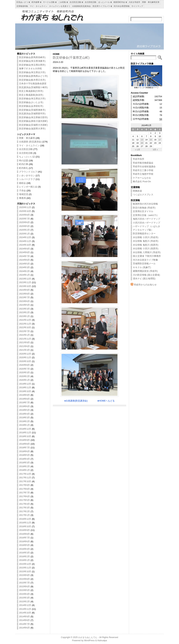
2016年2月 (24, 556)
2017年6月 (24, 496)
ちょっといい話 (27, 157)
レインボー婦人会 (28, 187)
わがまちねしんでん (88, 637)
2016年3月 (24, 553)
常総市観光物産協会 (143, 163)
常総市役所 (139, 159)
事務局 (22, 198)
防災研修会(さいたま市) (31, 102)
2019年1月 (24, 425)
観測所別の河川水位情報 (145, 204)
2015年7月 (24, 583)
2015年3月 (24, 598)
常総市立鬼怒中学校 (143, 174)
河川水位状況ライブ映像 (145, 260)
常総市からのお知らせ (145, 285)
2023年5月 (24, 305)
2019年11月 (25, 387)
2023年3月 (24, 309)
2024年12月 (25, 237)
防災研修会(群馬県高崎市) (32, 57)
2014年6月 (24, 628)
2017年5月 (24, 500)
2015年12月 (25, 564)
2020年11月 (25, 357)
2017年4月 (24, 504)
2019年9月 (24, 395)
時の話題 (24, 161)
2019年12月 (25, 384)
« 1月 (137, 150)
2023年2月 (24, 312)
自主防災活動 (26, 149)
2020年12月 (25, 354)
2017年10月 (25, 481)
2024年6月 (24, 260)
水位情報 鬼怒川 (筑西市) (146, 245)
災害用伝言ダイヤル (143, 211)
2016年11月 (25, 523)
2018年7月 (24, 448)
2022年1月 (24, 335)
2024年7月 (24, 256)
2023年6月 (24, 301)
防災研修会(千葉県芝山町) (71, 58)
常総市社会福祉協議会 (144, 166)
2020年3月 (24, 372)
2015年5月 (24, 590)
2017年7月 (24, 493)
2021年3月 (24, 350)
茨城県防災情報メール (144, 264)
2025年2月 (24, 230)
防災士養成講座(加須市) (31, 95)
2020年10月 (25, 361)
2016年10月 (25, 526)
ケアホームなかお (142, 178)
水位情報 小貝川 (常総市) (146, 237)
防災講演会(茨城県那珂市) (32, 114)
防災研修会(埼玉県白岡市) (32, 65)
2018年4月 (24, 459)
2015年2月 (24, 601)
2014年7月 (24, 624)
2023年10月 (25, 286)
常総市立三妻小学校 (143, 170)
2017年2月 (24, 511)
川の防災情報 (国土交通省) (146, 275)
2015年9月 (24, 575)
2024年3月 (24, 267)
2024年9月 (24, 249)
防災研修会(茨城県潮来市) (32, 110)
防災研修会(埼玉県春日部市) (33, 117)
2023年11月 (25, 282)
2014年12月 (25, 605)
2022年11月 (25, 324)
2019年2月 (24, 421)
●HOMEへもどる (106, 401)
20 (142, 143)
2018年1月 (24, 470)
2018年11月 (25, 433)
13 (142, 140)
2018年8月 (24, 444)
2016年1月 (24, 560)
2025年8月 (24, 215)
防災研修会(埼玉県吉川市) (32, 72)
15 (151, 140)
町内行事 (24, 164)
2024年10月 (25, 245)
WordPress (89, 641)
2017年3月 (24, 508)
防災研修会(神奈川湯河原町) (33, 121)
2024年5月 (24, 264)
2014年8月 (24, 620)
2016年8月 (24, 534)
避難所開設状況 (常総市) (145, 271)
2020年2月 (24, 376)
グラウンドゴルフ (28, 172)
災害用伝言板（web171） (146, 215)
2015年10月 (25, 571)
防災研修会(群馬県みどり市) (33, 76)
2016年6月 (24, 541)
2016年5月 (24, 545)
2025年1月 (24, 234)
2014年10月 (25, 613)
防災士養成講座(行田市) (31, 91)
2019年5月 (24, 410)
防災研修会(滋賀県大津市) (32, 129)
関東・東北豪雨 (27, 138)
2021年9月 (24, 342)
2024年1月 (24, 275)
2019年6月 (24, 406)
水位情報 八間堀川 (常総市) (147, 252)
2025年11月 (25, 207)
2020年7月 (24, 369)
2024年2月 (24, 271)
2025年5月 (24, 226)
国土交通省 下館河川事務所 (147, 256)
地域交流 (24, 194)
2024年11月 (25, 241)
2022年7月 (24, 331)
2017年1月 (24, 515)
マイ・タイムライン (29, 146)
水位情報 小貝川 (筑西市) (146, 249)
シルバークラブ (27, 179)
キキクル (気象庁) (142, 267)
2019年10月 (25, 391)
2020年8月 (24, 365)
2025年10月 (25, 211)
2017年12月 (25, 474)
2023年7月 (24, 297)
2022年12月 (25, 320)
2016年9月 (24, 530)
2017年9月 (24, 485)
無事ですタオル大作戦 (30, 69)
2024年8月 (24, 252)
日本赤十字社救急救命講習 (33, 84)
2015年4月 (24, 594)
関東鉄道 (137, 191)
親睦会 (22, 183)
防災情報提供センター (144, 233)
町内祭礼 (24, 168)
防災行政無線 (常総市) (144, 208)
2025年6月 (24, 222)
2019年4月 (24, 414)
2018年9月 (24, 440)
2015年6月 (24, 586)
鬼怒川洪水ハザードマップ (146, 219)
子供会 (22, 191)
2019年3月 (24, 417)
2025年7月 (24, 219)
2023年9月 (24, 290)
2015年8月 (24, 579)
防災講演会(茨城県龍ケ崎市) (33, 87)
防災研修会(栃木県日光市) (32, 80)
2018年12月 (25, 429)
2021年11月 (25, 339)
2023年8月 (24, 294)
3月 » (155, 150)
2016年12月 (25, 519)
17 (160, 140)
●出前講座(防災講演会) (76, 401)
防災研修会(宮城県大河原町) (33, 125)
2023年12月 (25, 279)
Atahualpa (102, 641)
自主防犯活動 (26, 153)
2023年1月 (24, 316)
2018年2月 (24, 466)
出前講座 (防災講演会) (30, 142)
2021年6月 (24, 346)
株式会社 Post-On (142, 181)
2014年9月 (24, 617)
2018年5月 (24, 455)
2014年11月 (25, 609)
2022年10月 (25, 327)
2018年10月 (25, 436)
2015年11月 (25, 568)
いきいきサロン (27, 176)
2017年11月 (25, 478)
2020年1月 (24, 380)
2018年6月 (24, 451)
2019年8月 (24, 399)
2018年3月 (24, 463)
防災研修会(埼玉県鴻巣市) (32, 61)
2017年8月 (24, 489)
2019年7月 (24, 402)
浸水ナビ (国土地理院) (144, 279)
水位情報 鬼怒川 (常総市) (146, 241)
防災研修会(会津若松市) (31, 106)
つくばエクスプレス (143, 195)
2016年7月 (24, 538)
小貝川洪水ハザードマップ (146, 223)
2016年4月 (24, 549)
